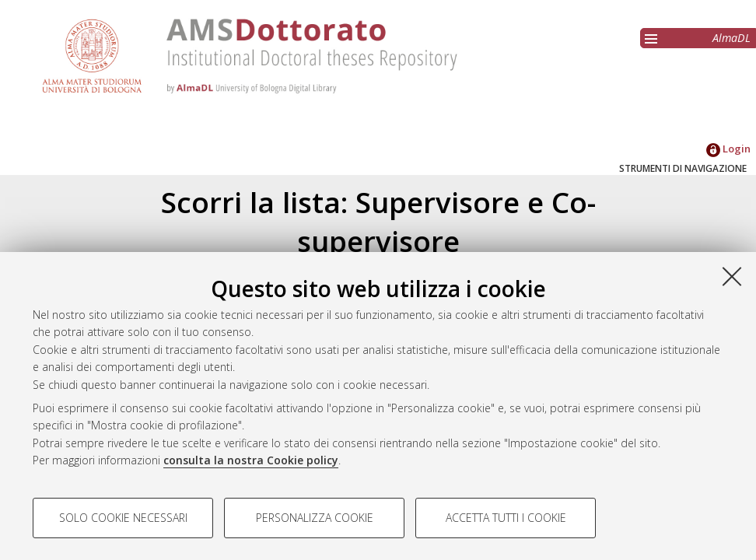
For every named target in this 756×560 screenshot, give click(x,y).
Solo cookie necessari (123, 518)
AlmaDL (731, 38)
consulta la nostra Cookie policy (251, 460)
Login (728, 149)
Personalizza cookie (315, 518)
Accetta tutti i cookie (506, 518)
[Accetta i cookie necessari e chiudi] (732, 276)
